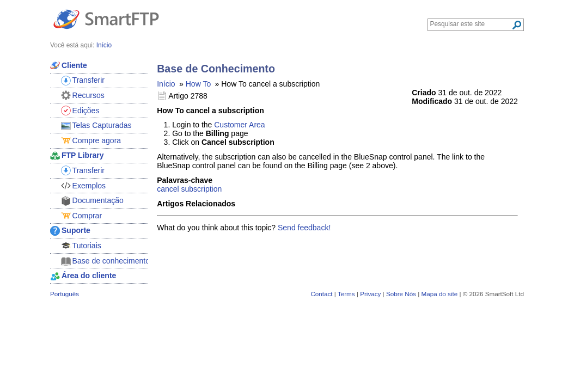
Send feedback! (304, 228)
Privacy (370, 294)
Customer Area (239, 125)
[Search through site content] (471, 24)
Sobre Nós (401, 294)
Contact (321, 294)
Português (65, 294)
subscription (202, 189)
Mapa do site (439, 294)
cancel (168, 189)
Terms (346, 294)
